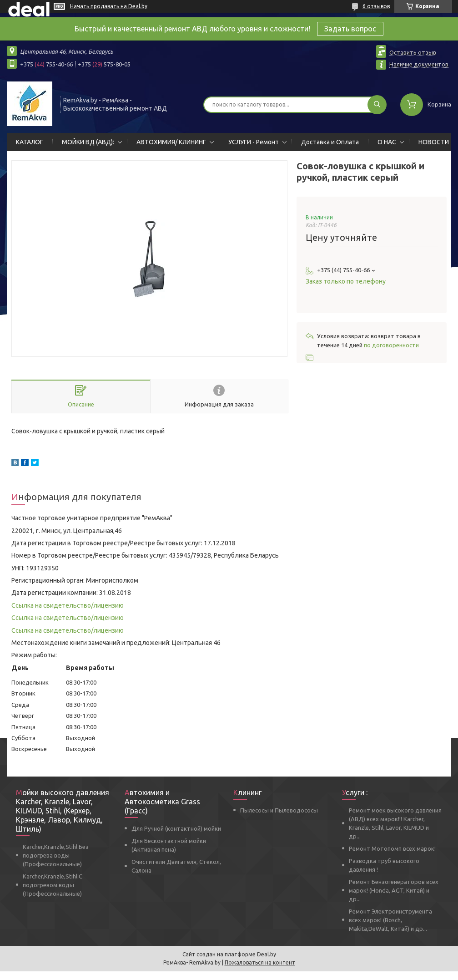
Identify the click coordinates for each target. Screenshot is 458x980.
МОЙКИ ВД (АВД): (88, 142)
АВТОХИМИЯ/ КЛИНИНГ (171, 142)
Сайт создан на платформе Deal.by (229, 954)
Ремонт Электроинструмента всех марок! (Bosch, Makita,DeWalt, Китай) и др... (390, 920)
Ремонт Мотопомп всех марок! (392, 848)
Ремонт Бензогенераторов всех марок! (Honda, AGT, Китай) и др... (394, 890)
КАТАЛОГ (30, 142)
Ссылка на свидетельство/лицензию (68, 605)
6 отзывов (376, 6)
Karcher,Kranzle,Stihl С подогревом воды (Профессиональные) (53, 885)
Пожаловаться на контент (260, 962)
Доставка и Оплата (330, 142)
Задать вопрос (350, 29)
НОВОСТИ (434, 142)
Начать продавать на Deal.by (109, 6)
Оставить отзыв (413, 52)
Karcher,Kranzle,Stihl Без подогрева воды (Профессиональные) (56, 855)
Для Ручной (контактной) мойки (176, 828)
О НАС (387, 142)
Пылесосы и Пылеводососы (279, 810)
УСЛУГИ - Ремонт (254, 142)
